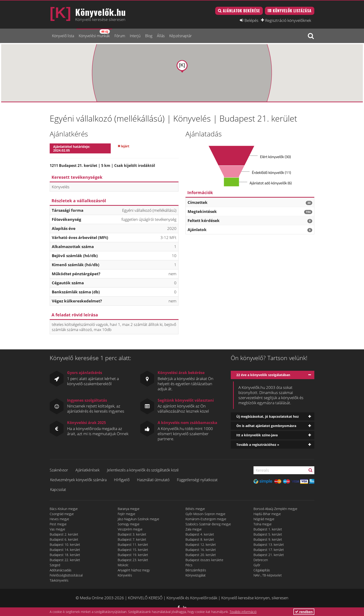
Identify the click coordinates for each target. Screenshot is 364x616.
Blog (149, 36)
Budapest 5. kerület (268, 534)
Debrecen (261, 560)
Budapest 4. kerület (200, 534)
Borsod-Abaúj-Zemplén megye (275, 509)
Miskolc (123, 565)
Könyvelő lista (63, 36)
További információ (243, 612)
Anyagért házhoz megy (134, 570)
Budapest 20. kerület (201, 555)
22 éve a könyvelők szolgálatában (263, 375)
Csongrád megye (62, 514)
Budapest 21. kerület (269, 555)
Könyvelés (125, 575)
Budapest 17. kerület (269, 550)
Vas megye (57, 529)
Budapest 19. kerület (133, 555)
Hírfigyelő (122, 480)
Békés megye (195, 509)
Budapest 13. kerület (269, 545)
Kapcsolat (58, 490)
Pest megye (58, 524)
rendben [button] (304, 612)
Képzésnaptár (180, 36)
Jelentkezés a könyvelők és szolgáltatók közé (143, 470)
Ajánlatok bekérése (241, 11)
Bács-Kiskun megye (64, 509)
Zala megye (194, 529)
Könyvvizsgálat (196, 575)
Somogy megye (129, 524)
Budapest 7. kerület (132, 539)
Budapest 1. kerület (268, 529)
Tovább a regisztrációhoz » (258, 445)
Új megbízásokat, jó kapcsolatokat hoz (268, 416)
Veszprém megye (130, 529)
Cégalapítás (262, 570)
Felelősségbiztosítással (66, 575)
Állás (161, 36)
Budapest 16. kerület (201, 550)
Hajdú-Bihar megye (267, 514)
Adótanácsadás (61, 570)
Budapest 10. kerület (65, 545)
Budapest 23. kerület (133, 560)
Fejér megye (127, 514)
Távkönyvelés (59, 580)
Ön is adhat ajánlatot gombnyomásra (266, 426)
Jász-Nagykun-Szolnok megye (138, 519)
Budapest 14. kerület (65, 550)
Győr (257, 565)
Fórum (120, 36)
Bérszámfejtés (196, 570)
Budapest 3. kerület (132, 534)
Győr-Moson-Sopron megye (205, 514)
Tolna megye (263, 524)
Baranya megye (129, 509)
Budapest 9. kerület (268, 539)
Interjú (135, 36)
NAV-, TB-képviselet (268, 575)
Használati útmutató (153, 480)
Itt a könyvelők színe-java (257, 435)
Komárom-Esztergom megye (206, 519)
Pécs (189, 565)
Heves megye (59, 519)
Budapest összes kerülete (204, 560)
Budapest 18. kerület (65, 555)
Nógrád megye (264, 519)
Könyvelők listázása (292, 11)
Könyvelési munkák (94, 34)
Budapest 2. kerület (64, 534)
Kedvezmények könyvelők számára (78, 480)
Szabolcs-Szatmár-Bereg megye (208, 524)
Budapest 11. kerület (133, 545)
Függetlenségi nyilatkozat (197, 480)
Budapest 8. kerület (200, 539)
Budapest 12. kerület (201, 545)
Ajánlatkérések (88, 470)
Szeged (55, 565)
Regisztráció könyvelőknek (288, 20)
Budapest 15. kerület (133, 550)
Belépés (251, 20)
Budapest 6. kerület (64, 539)
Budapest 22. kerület (65, 560)
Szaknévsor (59, 470)
